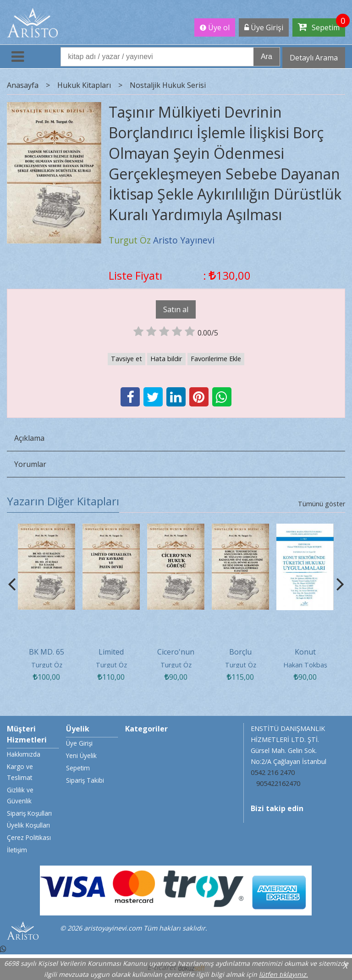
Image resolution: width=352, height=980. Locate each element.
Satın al (176, 309)
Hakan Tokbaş (305, 665)
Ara (267, 57)
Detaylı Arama (314, 58)
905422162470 (278, 783)
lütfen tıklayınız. (283, 974)
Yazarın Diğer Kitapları (63, 501)
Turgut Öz (47, 665)
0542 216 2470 (273, 772)
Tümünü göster (322, 504)
